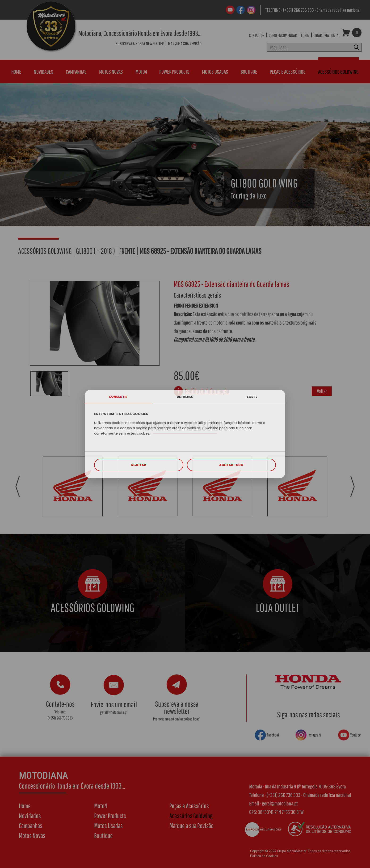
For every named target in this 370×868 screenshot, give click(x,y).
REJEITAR (139, 465)
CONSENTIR (118, 397)
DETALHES (185, 397)
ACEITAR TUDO (231, 465)
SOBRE (252, 397)
